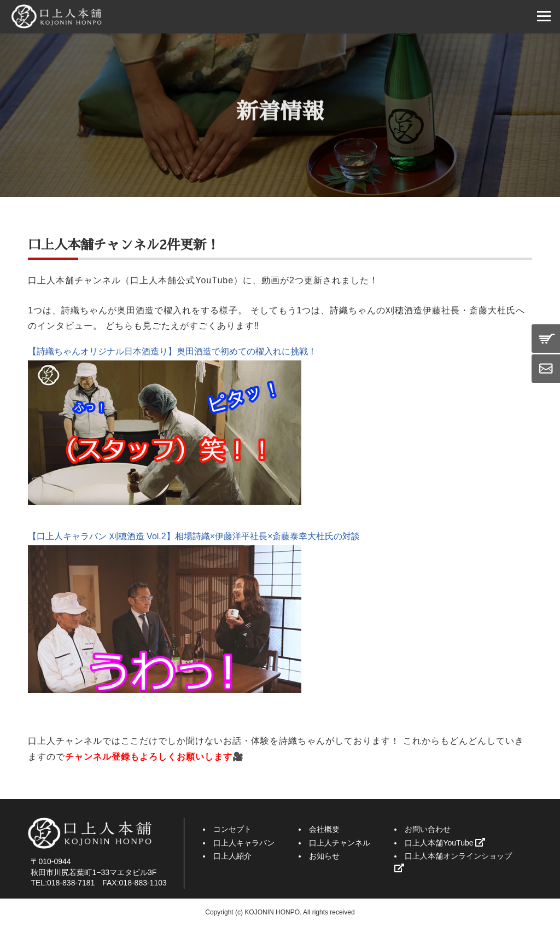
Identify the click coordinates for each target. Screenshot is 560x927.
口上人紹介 (232, 856)
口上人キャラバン (244, 843)
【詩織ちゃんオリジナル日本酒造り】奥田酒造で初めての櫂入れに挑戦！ (172, 351)
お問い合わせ (428, 829)
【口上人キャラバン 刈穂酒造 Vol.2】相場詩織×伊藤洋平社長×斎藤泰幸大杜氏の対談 (194, 536)
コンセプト (232, 829)
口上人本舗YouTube (445, 843)
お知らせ (324, 856)
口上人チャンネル (340, 843)
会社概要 (324, 829)
